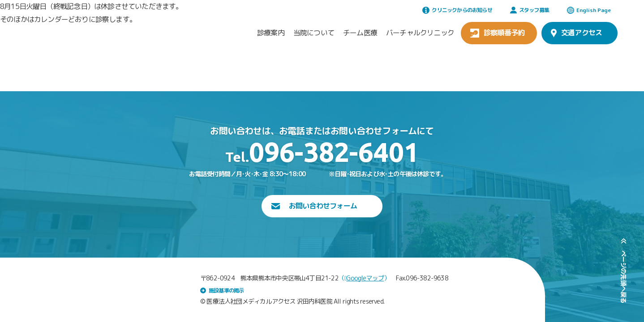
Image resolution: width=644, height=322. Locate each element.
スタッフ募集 (530, 10)
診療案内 (271, 33)
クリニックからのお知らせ (457, 10)
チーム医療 (360, 33)
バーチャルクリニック (420, 33)
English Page (589, 10)
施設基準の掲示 (222, 290)
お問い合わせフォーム (314, 206)
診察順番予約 (497, 33)
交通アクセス (576, 33)
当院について (314, 33)
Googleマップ (364, 278)
